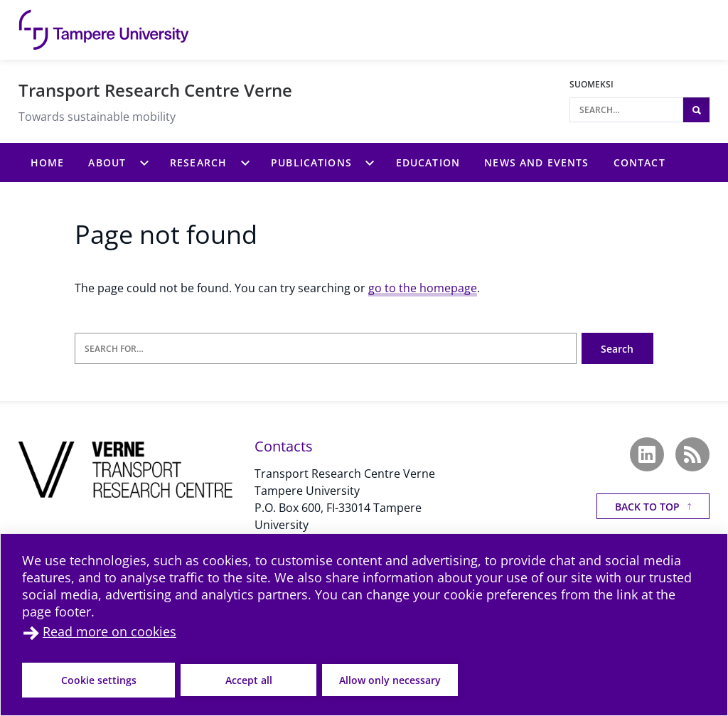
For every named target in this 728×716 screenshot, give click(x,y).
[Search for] (326, 349)
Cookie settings (99, 680)
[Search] (626, 110)
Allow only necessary (390, 680)
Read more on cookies (109, 631)
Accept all (249, 680)
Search (617, 349)
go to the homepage (423, 288)
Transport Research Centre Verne (155, 90)
